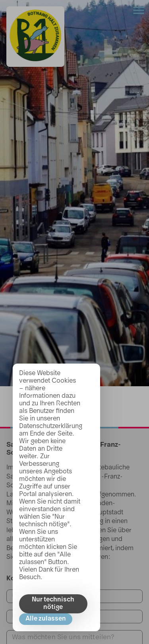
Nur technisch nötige (53, 604)
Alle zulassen (46, 619)
